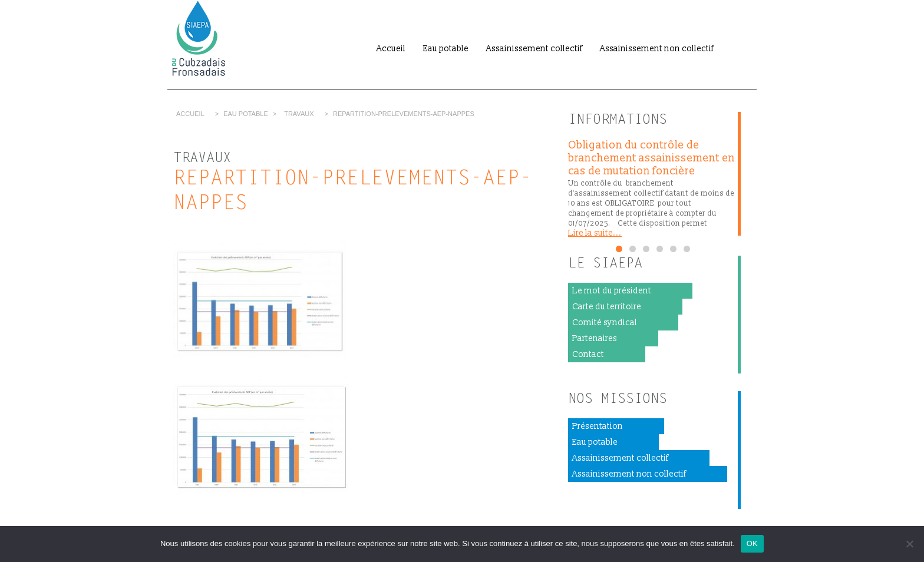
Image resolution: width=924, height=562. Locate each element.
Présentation (598, 426)
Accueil (391, 49)
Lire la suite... (595, 233)
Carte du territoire (607, 307)
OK (752, 543)
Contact (588, 354)
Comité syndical (605, 323)
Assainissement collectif (534, 49)
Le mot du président (612, 291)
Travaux (299, 114)
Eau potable (446, 49)
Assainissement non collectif (657, 49)
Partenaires (595, 338)
